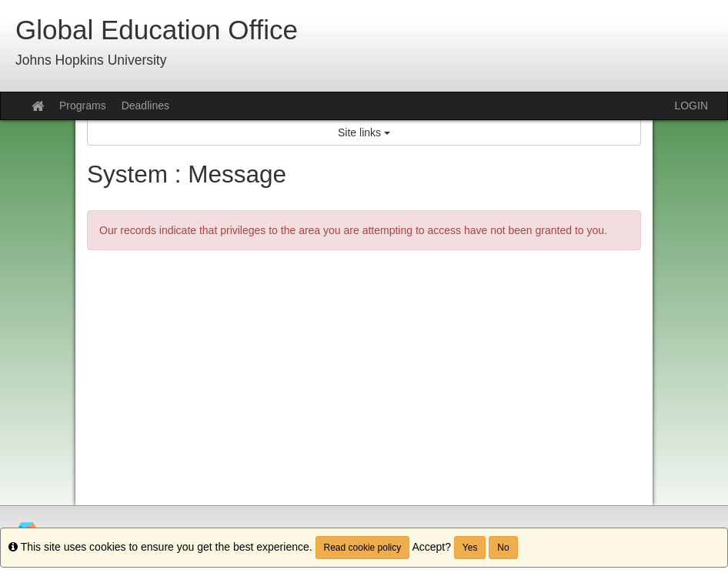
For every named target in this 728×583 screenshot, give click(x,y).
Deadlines (145, 106)
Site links (364, 132)
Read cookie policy (363, 548)
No (503, 548)
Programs (83, 106)
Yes (470, 548)
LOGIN (691, 106)
